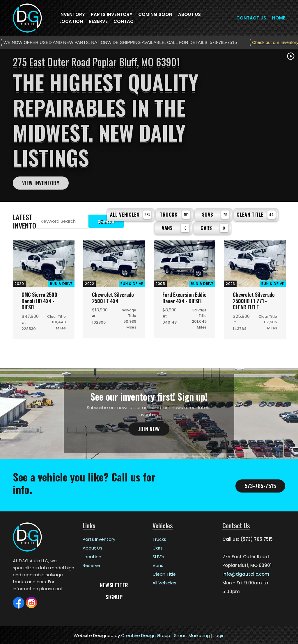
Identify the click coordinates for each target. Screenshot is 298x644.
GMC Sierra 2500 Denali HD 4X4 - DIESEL (40, 300)
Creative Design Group (146, 635)
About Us (189, 14)
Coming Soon (155, 14)
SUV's (158, 556)
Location (71, 21)
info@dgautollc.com (246, 573)
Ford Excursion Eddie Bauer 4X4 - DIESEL (182, 300)
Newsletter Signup (114, 586)
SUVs (216, 214)
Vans (176, 227)
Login (219, 635)
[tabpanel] (149, 125)
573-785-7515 (260, 485)
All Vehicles (131, 214)
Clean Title (256, 214)
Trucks (175, 214)
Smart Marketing (192, 635)
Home (279, 18)
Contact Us (251, 18)
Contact (125, 21)
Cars (214, 227)
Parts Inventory (112, 14)
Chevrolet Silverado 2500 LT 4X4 (113, 297)
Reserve (98, 21)
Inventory (72, 14)
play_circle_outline (291, 56)
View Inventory (41, 183)
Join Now (149, 428)
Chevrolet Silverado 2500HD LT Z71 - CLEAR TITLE (254, 300)
